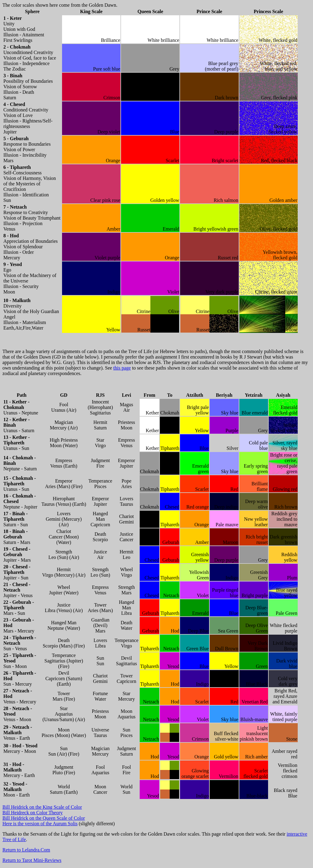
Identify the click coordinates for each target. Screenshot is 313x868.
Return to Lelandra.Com (26, 850)
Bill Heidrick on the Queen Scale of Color (44, 818)
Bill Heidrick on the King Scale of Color (42, 807)
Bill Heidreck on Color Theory (33, 813)
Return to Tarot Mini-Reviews (32, 860)
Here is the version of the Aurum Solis (40, 824)
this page (122, 368)
